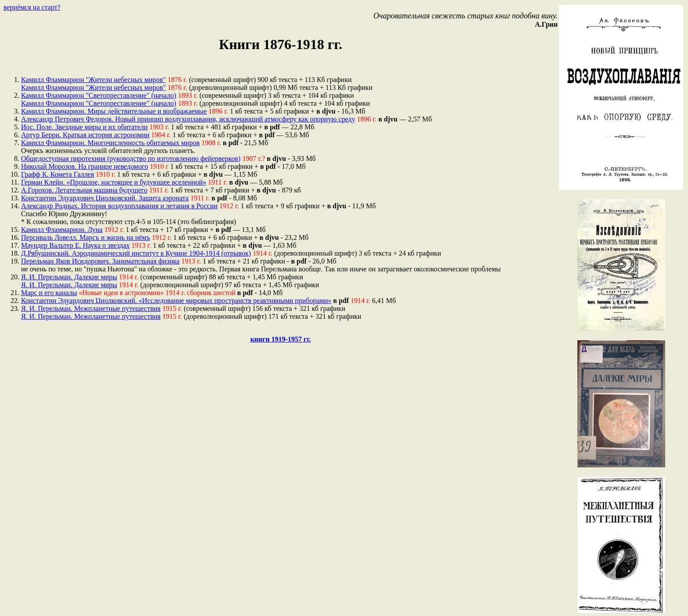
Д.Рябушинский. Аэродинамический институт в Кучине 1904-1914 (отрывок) (136, 253)
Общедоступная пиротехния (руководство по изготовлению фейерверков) (131, 158)
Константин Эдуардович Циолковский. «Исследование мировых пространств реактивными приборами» (176, 301)
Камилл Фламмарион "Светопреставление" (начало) (99, 95)
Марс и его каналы (49, 293)
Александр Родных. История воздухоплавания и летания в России (119, 206)
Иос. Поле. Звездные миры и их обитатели (84, 127)
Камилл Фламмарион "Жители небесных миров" (93, 80)
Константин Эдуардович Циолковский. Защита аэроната (105, 198)
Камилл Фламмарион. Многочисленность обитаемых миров (110, 143)
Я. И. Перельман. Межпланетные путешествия (91, 308)
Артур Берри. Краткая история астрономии (85, 135)
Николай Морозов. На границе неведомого (84, 166)
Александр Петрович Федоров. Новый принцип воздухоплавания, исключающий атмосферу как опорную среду (188, 119)
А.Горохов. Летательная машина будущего (84, 190)
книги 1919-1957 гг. (280, 339)
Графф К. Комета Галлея (57, 174)
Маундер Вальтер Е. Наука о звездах (75, 245)
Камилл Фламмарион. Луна (62, 230)
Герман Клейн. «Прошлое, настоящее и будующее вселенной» (114, 182)
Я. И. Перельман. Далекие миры (69, 277)
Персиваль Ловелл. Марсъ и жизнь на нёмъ (86, 237)
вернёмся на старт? (32, 7)
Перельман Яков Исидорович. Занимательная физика (100, 261)
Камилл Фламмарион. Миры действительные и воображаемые (114, 111)
